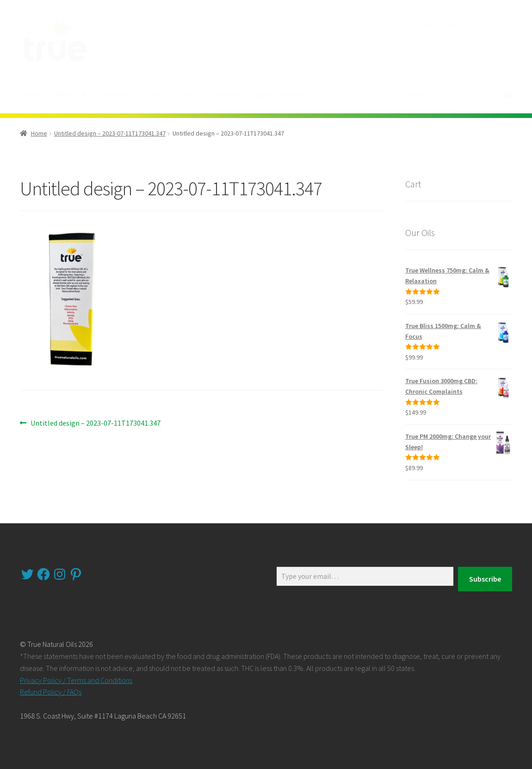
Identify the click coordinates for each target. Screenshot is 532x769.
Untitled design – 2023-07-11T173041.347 (110, 133)
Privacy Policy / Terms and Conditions (76, 680)
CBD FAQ (117, 94)
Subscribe (485, 579)
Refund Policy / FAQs (51, 692)
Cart (186, 94)
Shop (155, 94)
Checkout (224, 94)
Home (30, 94)
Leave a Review (279, 94)
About (65, 94)
